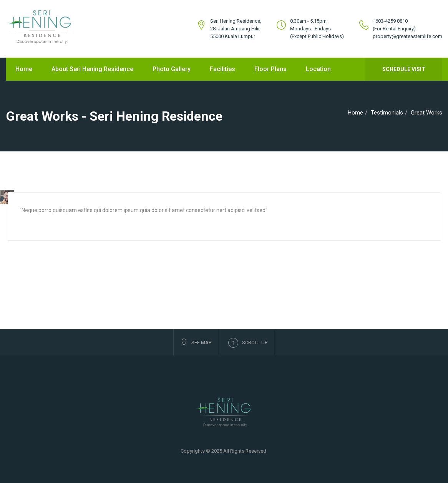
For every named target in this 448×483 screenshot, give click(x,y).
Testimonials (387, 113)
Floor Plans (270, 69)
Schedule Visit (404, 69)
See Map (196, 342)
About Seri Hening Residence (92, 69)
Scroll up (248, 343)
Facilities (222, 69)
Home (24, 69)
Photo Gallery (172, 69)
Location (318, 69)
